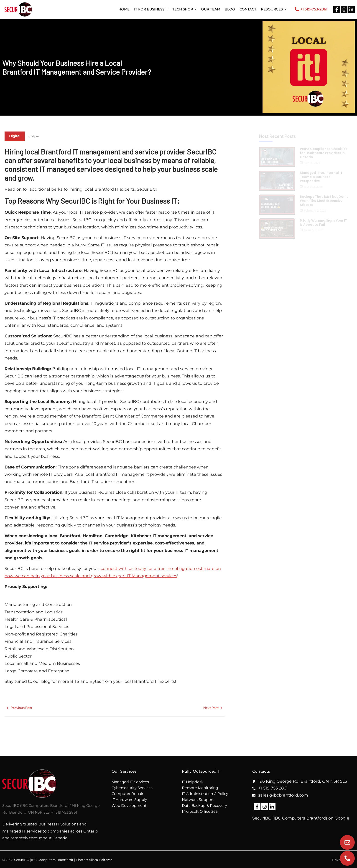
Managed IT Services (130, 782)
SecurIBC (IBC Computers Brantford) (290, 818)
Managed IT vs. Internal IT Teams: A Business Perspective (321, 177)
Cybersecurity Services (132, 788)
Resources (272, 9)
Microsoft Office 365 (200, 811)
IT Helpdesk (193, 782)
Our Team (211, 9)
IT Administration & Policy (205, 794)
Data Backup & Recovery (204, 806)
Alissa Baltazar (100, 860)
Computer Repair (127, 794)
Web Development (129, 806)
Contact (248, 9)
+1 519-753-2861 (314, 9)
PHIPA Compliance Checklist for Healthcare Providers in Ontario (323, 153)
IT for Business (149, 9)
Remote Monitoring (200, 788)
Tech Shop (183, 9)
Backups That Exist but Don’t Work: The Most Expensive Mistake (324, 201)
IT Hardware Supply (129, 800)
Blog (230, 9)
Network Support (198, 800)
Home (124, 9)
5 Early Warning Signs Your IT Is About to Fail (323, 223)
